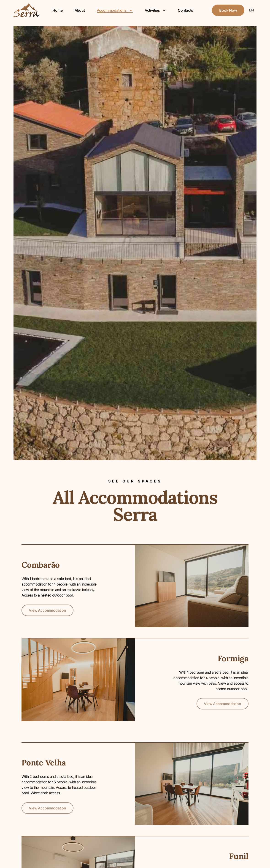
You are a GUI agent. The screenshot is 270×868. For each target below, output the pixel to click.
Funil (239, 856)
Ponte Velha (44, 763)
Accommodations (115, 10)
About (80, 10)
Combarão (41, 565)
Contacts (185, 10)
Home (57, 10)
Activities (155, 10)
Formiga (233, 658)
